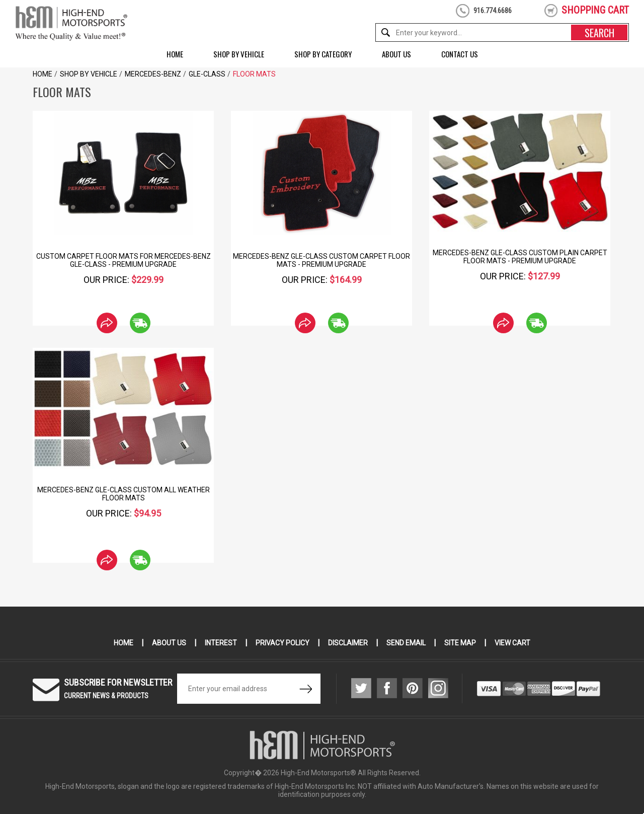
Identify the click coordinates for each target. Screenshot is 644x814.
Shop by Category (323, 54)
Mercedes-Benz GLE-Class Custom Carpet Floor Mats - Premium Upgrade (321, 260)
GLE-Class (207, 74)
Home (175, 54)
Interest (221, 643)
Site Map (460, 643)
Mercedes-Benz (153, 74)
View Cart (512, 643)
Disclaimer (348, 643)
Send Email (406, 643)
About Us (396, 54)
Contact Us (460, 54)
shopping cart (595, 10)
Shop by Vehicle (239, 54)
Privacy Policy (283, 643)
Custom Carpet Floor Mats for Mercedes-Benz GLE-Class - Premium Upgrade (124, 260)
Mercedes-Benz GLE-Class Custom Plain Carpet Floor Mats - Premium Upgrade (520, 257)
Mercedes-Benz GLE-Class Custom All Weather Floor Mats (124, 494)
